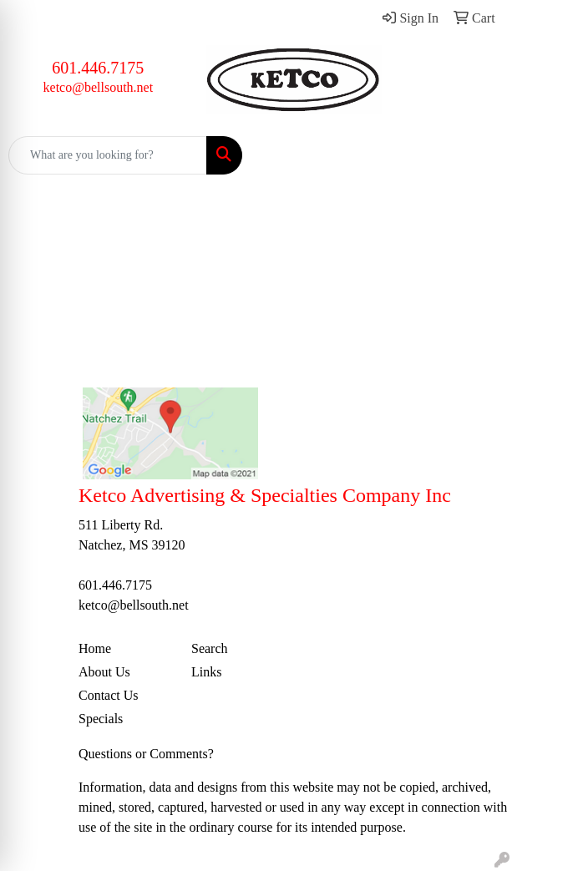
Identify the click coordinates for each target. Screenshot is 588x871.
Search (210, 648)
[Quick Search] (108, 155)
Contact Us (109, 695)
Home (95, 648)
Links (206, 672)
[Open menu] (555, 155)
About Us (104, 672)
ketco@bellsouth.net (99, 87)
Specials (101, 719)
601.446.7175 (98, 68)
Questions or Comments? (146, 754)
